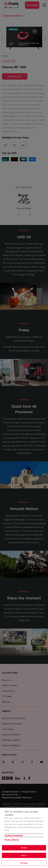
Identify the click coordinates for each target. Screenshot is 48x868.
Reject (24, 855)
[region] (24, 838)
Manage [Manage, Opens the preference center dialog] (24, 863)
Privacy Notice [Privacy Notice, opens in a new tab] (12, 840)
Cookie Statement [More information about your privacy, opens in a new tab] (14, 835)
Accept (24, 848)
